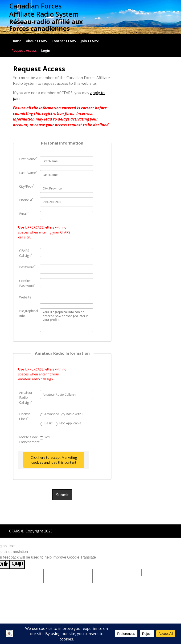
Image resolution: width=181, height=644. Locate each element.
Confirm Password (27, 283)
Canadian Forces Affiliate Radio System (44, 10)
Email (24, 213)
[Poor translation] (17, 565)
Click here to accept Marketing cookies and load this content (54, 460)
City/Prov (27, 186)
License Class (25, 416)
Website (25, 297)
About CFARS (36, 41)
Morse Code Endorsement (29, 439)
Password (27, 267)
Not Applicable (70, 423)
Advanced (52, 414)
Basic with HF (76, 414)
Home (16, 41)
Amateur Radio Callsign (26, 397)
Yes (47, 437)
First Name (28, 159)
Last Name (28, 173)
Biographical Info (29, 313)
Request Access (24, 50)
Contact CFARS (64, 41)
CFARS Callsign (26, 253)
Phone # (26, 200)
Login (46, 50)
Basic (48, 423)
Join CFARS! (90, 41)
